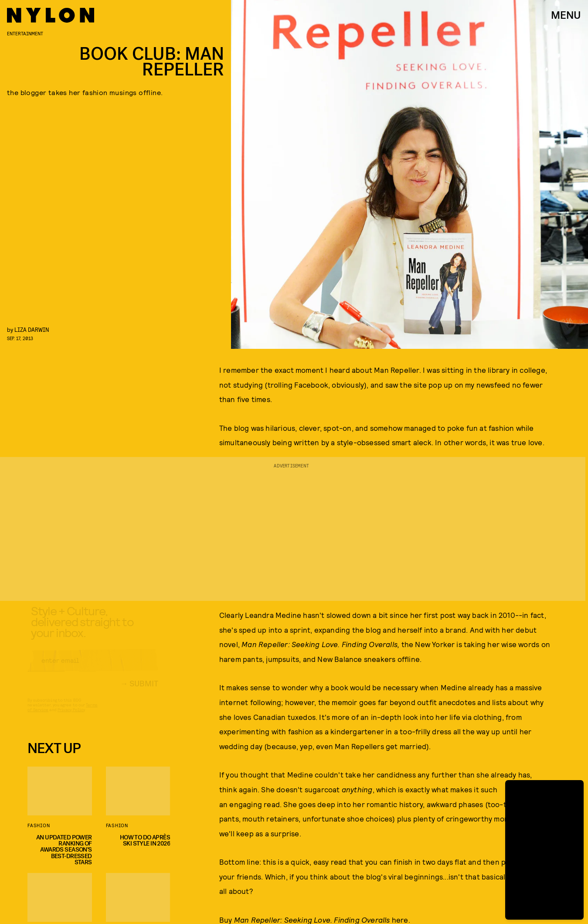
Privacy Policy (71, 717)
